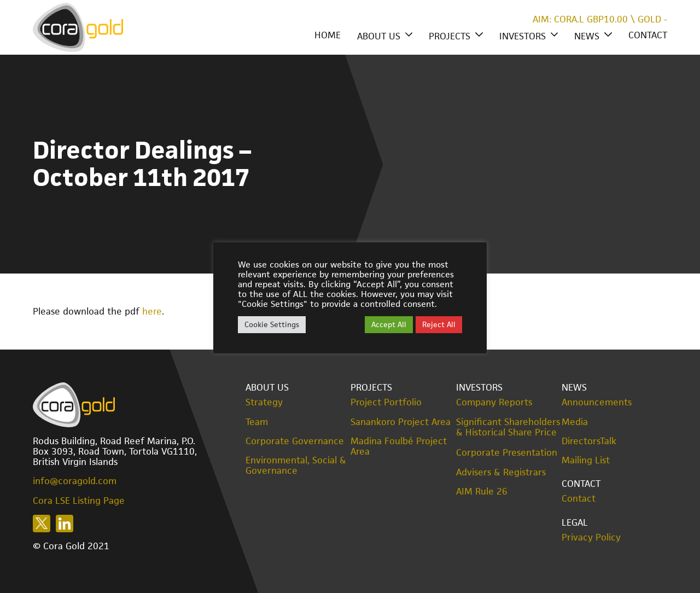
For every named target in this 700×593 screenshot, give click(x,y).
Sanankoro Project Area (401, 422)
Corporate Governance (295, 441)
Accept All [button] (389, 324)
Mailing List (586, 460)
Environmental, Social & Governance (296, 466)
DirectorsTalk (589, 441)
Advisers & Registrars (501, 472)
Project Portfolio (386, 402)
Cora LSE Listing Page (79, 501)
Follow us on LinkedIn (65, 524)
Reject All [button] (439, 324)
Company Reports (494, 402)
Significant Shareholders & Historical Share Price (508, 427)
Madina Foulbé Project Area (399, 446)
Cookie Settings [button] (272, 324)
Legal (575, 522)
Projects (450, 36)
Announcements (597, 402)
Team (257, 422)
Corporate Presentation (507, 452)
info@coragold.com (75, 481)
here (152, 311)
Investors (523, 36)
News (587, 36)
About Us (379, 36)
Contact (648, 35)
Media (575, 422)
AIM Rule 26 (482, 492)
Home (328, 35)
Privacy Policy (591, 537)
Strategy (264, 402)
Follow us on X (42, 524)
